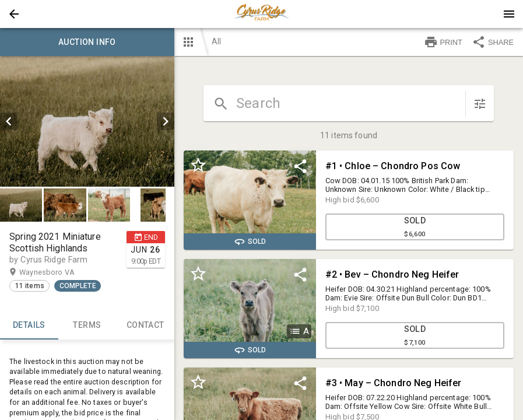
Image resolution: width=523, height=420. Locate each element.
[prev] (9, 121)
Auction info (87, 42)
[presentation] (262, 14)
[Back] (14, 14)
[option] (87, 121)
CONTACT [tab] (145, 325)
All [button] (216, 41)
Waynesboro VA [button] (58, 272)
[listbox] (87, 121)
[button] (14, 14)
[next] (166, 121)
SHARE (493, 42)
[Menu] (509, 14)
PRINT (443, 42)
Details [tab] (29, 325)
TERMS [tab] (87, 325)
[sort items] (480, 104)
